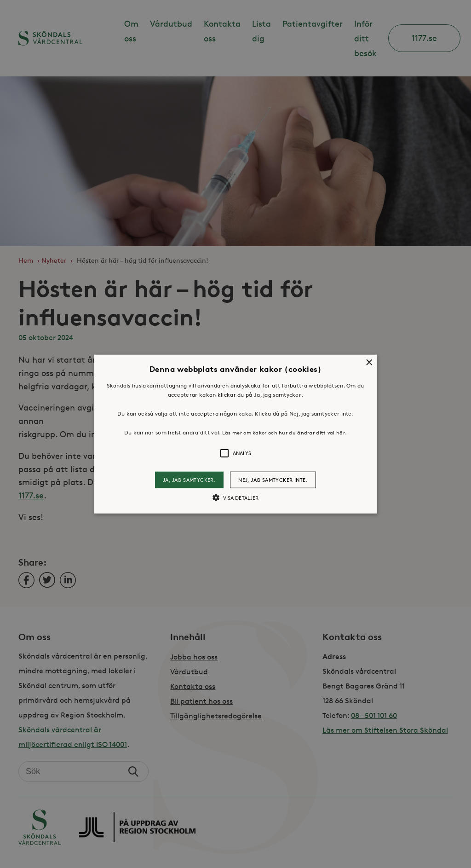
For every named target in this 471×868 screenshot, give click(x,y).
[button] (235, 434)
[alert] (235, 434)
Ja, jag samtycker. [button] (189, 480)
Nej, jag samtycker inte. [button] (273, 480)
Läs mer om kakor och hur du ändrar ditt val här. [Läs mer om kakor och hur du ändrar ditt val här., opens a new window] (284, 432)
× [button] (369, 363)
